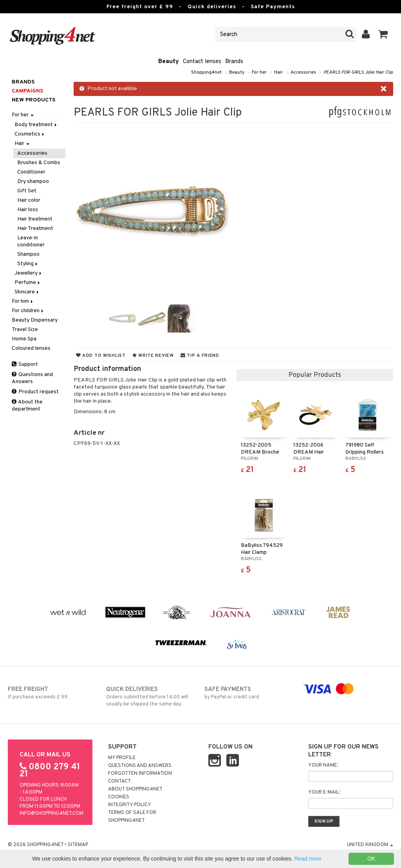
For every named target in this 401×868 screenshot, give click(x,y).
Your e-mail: (324, 792)
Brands (234, 62)
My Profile (122, 758)
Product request (35, 392)
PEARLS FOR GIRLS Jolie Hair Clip (358, 72)
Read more (308, 859)
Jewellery (29, 273)
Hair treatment (35, 219)
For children (28, 311)
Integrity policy (130, 805)
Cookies (119, 797)
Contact (119, 781)
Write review (153, 356)
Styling (28, 264)
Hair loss (28, 210)
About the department (27, 406)
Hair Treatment (35, 229)
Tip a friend (200, 356)
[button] (383, 34)
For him (23, 301)
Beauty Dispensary (35, 320)
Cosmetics (30, 134)
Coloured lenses (31, 348)
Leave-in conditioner (31, 241)
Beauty (169, 62)
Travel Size (25, 330)
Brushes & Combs (39, 163)
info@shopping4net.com (51, 814)
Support (25, 364)
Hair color (29, 200)
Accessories (303, 72)
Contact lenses (202, 62)
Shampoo (28, 254)
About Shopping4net (135, 789)
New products (33, 100)
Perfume (28, 283)
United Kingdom (370, 845)
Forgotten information (140, 774)
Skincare (27, 292)
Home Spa (24, 339)
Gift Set (27, 191)
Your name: (323, 765)
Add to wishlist (101, 356)
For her (259, 72)
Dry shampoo (33, 182)
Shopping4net (206, 72)
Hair (279, 72)
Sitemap (78, 845)
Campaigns (27, 91)
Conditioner (31, 172)
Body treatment (36, 125)
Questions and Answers (32, 378)
